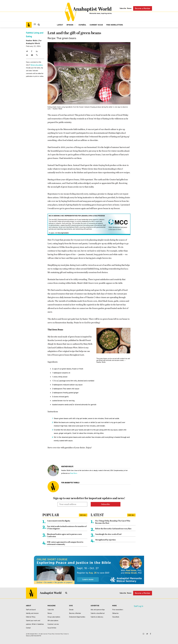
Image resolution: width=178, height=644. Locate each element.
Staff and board (31, 610)
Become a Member (143, 8)
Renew (129, 8)
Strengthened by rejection (105, 540)
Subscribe (123, 8)
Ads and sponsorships (98, 610)
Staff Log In (138, 606)
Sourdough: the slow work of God (108, 534)
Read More (74, 473)
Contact (28, 628)
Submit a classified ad (98, 613)
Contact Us (66, 634)
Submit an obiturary (97, 617)
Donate (71, 610)
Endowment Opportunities (77, 617)
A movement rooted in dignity (59, 521)
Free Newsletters (115, 25)
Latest (60, 25)
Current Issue (96, 25)
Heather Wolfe (32, 41)
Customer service (53, 624)
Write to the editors (37, 65)
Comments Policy (59, 634)
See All (83, 515)
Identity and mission (32, 613)
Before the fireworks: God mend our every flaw (113, 529)
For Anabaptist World (70, 483)
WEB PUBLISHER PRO (36, 636)
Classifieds (116, 617)
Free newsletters (118, 610)
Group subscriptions (54, 617)
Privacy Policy (51, 634)
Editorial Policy (31, 617)
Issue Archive (52, 628)
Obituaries (115, 613)
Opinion (71, 25)
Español (82, 25)
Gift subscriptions (53, 621)
